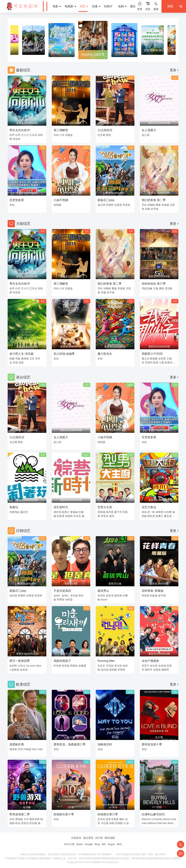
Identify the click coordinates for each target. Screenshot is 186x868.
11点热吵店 (105, 130)
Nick (34, 749)
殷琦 (112, 516)
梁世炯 (118, 596)
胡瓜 (144, 512)
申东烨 (57, 666)
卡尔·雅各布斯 (32, 819)
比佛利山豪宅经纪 (153, 814)
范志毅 (169, 288)
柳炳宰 (165, 670)
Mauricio (146, 819)
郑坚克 (105, 516)
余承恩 (162, 359)
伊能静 (151, 205)
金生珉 (154, 666)
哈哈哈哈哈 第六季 (154, 284)
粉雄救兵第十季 (64, 814)
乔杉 (144, 205)
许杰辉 (168, 512)
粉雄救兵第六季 (108, 814)
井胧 (147, 209)
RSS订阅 (69, 844)
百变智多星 (17, 200)
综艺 (78, 6)
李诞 (15, 363)
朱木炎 (77, 516)
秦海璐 (25, 359)
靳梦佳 (169, 363)
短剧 (116, 6)
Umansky (157, 819)
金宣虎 (24, 670)
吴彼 (21, 363)
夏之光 (145, 359)
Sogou (111, 844)
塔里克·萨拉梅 (29, 823)
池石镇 (101, 205)
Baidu (80, 844)
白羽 (18, 135)
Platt (159, 823)
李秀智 (60, 600)
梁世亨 (149, 670)
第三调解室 (61, 130)
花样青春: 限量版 (153, 591)
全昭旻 (118, 205)
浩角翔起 (15, 512)
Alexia (167, 819)
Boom (104, 600)
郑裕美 (145, 596)
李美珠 (126, 205)
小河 (62, 135)
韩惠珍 (74, 666)
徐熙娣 (57, 205)
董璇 (158, 205)
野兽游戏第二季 (20, 814)
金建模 (82, 666)
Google (89, 844)
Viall (40, 749)
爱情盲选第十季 (152, 744)
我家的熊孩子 (62, 661)
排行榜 (99, 838)
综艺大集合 (149, 507)
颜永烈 (24, 512)
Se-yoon (31, 666)
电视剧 (64, 6)
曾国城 (101, 512)
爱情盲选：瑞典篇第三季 (70, 744)
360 (104, 844)
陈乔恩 (110, 512)
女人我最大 (149, 130)
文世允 (22, 666)
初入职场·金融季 (64, 354)
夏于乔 (118, 512)
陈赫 (150, 288)
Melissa (152, 823)
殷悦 (108, 135)
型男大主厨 (105, 507)
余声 (12, 135)
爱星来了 (33, 50)
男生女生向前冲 (20, 130)
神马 (119, 844)
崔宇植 (162, 596)
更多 (174, 70)
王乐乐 (33, 135)
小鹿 (161, 363)
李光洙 (118, 666)
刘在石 (101, 666)
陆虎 (156, 363)
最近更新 (130, 6)
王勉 (156, 288)
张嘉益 (69, 135)
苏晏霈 (60, 516)
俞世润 (110, 596)
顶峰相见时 (105, 744)
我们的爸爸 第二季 (154, 200)
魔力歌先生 (105, 354)
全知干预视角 (150, 661)
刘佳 (56, 135)
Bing (97, 844)
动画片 (102, 6)
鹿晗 (161, 288)
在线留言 (76, 838)
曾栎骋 (69, 516)
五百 (32, 359)
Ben (165, 823)
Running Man (106, 661)
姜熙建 (113, 670)
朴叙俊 (154, 596)
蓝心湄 (145, 135)
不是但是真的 (62, 591)
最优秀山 (103, 591)
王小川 (25, 135)
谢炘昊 (57, 512)
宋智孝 (121, 670)
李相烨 (110, 205)
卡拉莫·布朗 (108, 823)
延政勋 (15, 670)
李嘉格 (165, 205)
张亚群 (17, 139)
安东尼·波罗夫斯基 (108, 819)
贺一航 (151, 512)
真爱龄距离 (17, 744)
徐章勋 (66, 666)
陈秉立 (66, 512)
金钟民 (13, 666)
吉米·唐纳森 (16, 819)
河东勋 (110, 666)
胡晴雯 (159, 512)
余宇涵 (154, 209)
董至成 (168, 516)
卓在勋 (74, 596)
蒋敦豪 (154, 359)
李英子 (145, 666)
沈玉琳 (101, 135)
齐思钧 (149, 363)
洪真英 (157, 670)
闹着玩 (14, 507)
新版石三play (106, 200)
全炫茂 (162, 666)
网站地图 (110, 838)
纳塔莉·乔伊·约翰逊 (20, 749)
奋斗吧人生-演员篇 (22, 354)
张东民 (101, 596)
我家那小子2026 (152, 354)
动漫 (90, 6)
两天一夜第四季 (20, 661)
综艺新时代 (61, 507)
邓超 (144, 288)
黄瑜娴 (74, 512)
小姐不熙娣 (61, 200)
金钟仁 (57, 596)
